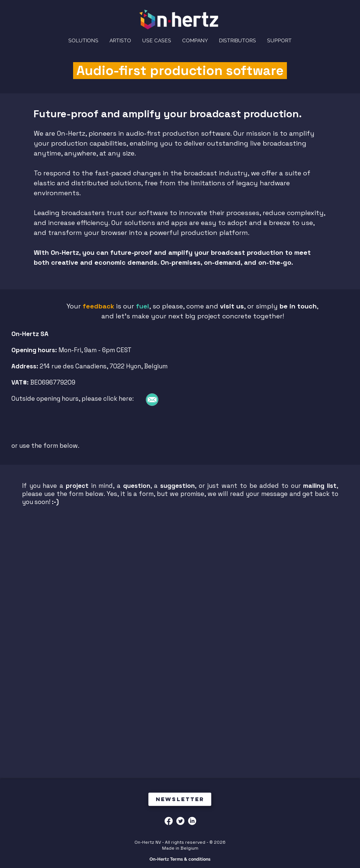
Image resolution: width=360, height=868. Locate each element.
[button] (195, 40)
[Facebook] (169, 821)
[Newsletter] (180, 799)
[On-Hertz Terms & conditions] (180, 859)
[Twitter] (180, 821)
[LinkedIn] (192, 821)
